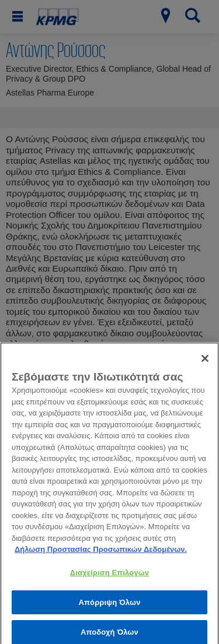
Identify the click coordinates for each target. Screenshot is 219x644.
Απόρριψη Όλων (109, 606)
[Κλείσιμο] (205, 362)
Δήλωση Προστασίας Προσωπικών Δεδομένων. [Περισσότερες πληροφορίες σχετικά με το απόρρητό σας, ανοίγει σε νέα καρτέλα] (101, 553)
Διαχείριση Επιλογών (109, 576)
